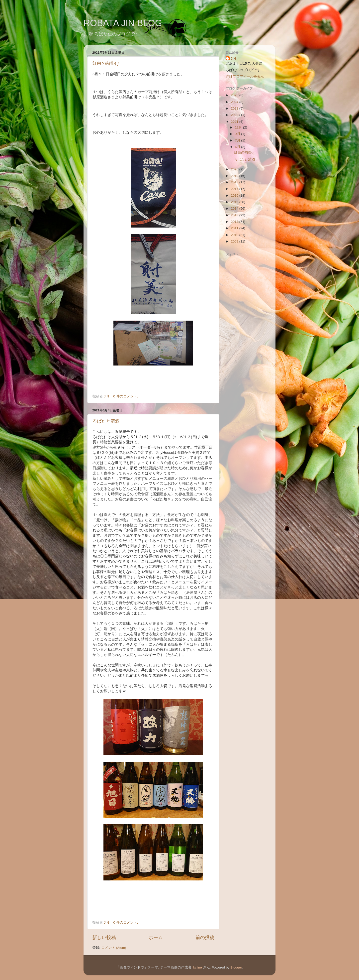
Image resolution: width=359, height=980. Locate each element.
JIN (233, 59)
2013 (235, 215)
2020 (235, 169)
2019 (235, 176)
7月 (238, 140)
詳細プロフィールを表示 (245, 76)
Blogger (236, 967)
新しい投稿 (104, 937)
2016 (235, 195)
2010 (235, 235)
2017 (235, 189)
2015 (235, 202)
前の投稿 (205, 937)
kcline (198, 967)
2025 (235, 95)
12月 (239, 127)
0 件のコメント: (126, 396)
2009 (235, 241)
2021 (235, 122)
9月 (238, 134)
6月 (238, 147)
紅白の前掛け (106, 63)
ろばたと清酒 (106, 421)
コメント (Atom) (114, 948)
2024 (235, 102)
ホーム (156, 937)
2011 (235, 228)
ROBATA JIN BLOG (123, 23)
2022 (235, 115)
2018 (235, 182)
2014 (235, 208)
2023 (235, 108)
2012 (235, 222)
